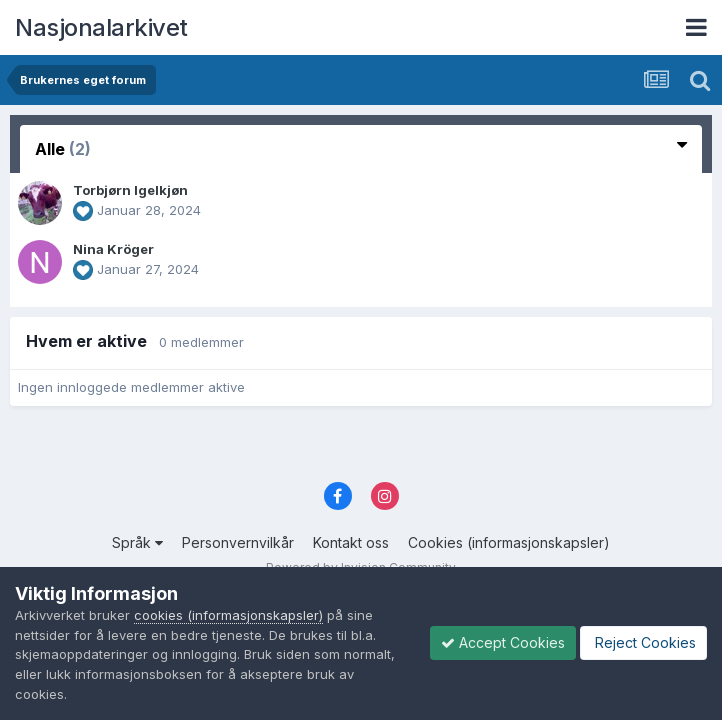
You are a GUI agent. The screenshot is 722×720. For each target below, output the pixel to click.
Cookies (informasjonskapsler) (509, 542)
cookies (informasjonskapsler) (228, 615)
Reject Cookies (643, 642)
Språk (137, 542)
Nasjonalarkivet (101, 27)
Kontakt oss (351, 542)
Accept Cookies (503, 642)
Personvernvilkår (238, 542)
